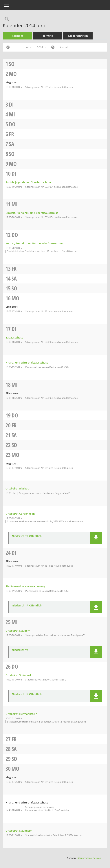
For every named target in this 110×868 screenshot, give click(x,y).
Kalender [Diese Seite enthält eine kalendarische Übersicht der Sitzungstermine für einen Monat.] (18, 36)
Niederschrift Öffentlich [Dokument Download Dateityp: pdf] (27, 536)
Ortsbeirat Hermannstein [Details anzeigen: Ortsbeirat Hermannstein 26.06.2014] (21, 714)
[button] (96, 538)
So (12, 64)
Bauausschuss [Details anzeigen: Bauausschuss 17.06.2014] (14, 337)
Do (12, 124)
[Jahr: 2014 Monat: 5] (8, 47)
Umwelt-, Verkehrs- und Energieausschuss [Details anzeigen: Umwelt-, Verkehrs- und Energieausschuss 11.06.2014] (32, 213)
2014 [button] (41, 47)
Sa (12, 144)
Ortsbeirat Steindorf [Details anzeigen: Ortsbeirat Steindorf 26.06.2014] (18, 675)
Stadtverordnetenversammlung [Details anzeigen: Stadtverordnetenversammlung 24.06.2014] (25, 586)
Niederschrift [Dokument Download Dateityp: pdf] (20, 650)
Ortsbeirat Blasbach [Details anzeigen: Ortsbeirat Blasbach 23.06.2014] (18, 488)
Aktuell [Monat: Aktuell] (64, 47)
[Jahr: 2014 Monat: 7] (53, 47)
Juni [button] (28, 47)
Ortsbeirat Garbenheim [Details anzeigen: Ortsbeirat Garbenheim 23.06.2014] (20, 514)
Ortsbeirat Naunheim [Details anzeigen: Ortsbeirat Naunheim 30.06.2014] (19, 831)
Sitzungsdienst (89, 858)
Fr (11, 134)
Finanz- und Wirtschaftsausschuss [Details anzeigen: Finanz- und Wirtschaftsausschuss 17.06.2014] (27, 363)
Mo (13, 74)
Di (11, 104)
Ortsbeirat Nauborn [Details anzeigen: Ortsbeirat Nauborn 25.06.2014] (18, 631)
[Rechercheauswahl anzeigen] (6, 19)
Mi (12, 114)
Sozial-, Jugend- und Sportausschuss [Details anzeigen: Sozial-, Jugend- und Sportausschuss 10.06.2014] (28, 182)
